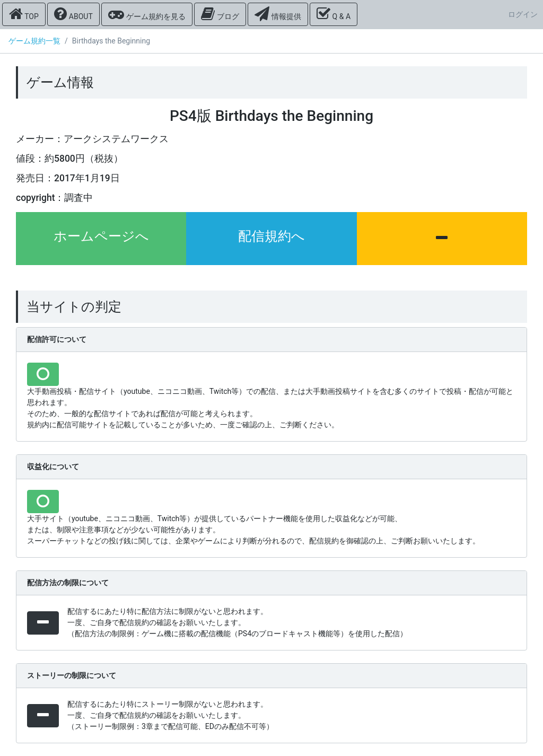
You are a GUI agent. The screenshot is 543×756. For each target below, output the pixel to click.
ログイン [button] (523, 14)
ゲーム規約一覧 (34, 41)
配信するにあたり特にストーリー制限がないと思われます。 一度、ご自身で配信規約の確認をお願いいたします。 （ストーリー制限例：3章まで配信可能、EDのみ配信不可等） (170, 715)
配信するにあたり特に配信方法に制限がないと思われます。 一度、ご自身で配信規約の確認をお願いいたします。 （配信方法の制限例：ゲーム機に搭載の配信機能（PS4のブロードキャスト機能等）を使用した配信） (237, 622)
